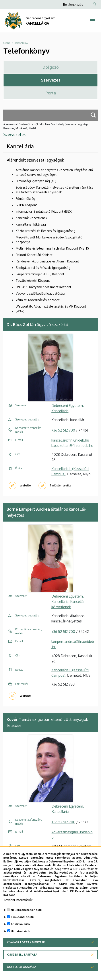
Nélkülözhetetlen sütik (27, 913)
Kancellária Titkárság (31, 224)
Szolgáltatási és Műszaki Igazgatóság (43, 268)
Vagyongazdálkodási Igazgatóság (40, 293)
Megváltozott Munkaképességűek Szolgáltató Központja (49, 240)
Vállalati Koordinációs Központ (38, 300)
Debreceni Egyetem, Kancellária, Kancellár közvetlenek (68, 602)
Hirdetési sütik (20, 934)
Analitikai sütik (20, 927)
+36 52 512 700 (63, 430)
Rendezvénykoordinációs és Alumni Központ (47, 261)
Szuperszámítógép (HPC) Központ (40, 274)
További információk (18, 903)
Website (25, 485)
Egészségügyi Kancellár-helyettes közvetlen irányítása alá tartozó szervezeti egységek (55, 190)
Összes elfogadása (21, 969)
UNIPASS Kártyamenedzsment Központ (44, 287)
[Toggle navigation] (93, 21)
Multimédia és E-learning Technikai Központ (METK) (52, 248)
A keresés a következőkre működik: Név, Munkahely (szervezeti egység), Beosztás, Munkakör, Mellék (46, 126)
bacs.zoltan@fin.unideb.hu (72, 446)
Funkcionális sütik (23, 920)
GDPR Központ (26, 205)
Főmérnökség (25, 199)
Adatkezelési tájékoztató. (52, 894)
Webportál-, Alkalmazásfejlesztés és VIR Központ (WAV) (51, 309)
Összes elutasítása (22, 957)
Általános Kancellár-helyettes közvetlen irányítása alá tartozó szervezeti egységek (54, 172)
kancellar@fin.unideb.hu (70, 440)
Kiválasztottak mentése (26, 945)
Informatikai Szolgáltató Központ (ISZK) (44, 211)
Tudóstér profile (60, 485)
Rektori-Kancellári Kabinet (34, 255)
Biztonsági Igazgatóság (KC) (36, 181)
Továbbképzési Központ (33, 281)
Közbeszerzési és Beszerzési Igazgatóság (46, 231)
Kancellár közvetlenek (31, 218)
